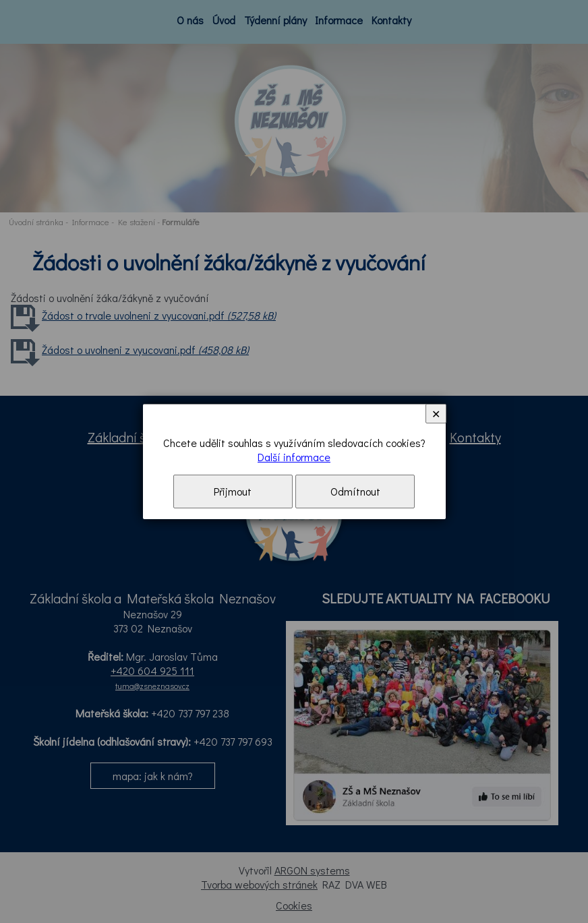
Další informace (294, 457)
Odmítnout (355, 491)
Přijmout (233, 491)
